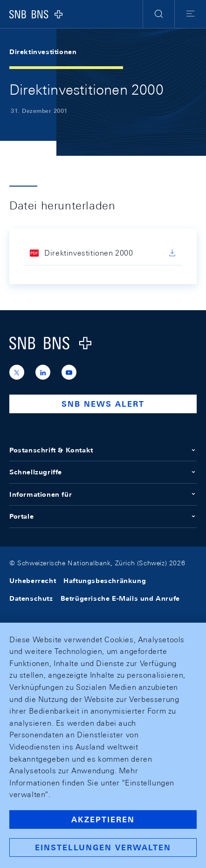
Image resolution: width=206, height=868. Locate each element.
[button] (159, 14)
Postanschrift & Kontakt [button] (103, 450)
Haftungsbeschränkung (105, 581)
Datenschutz (31, 598)
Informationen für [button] (103, 494)
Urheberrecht (33, 581)
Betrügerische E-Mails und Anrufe (120, 598)
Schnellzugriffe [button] (103, 472)
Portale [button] (103, 516)
